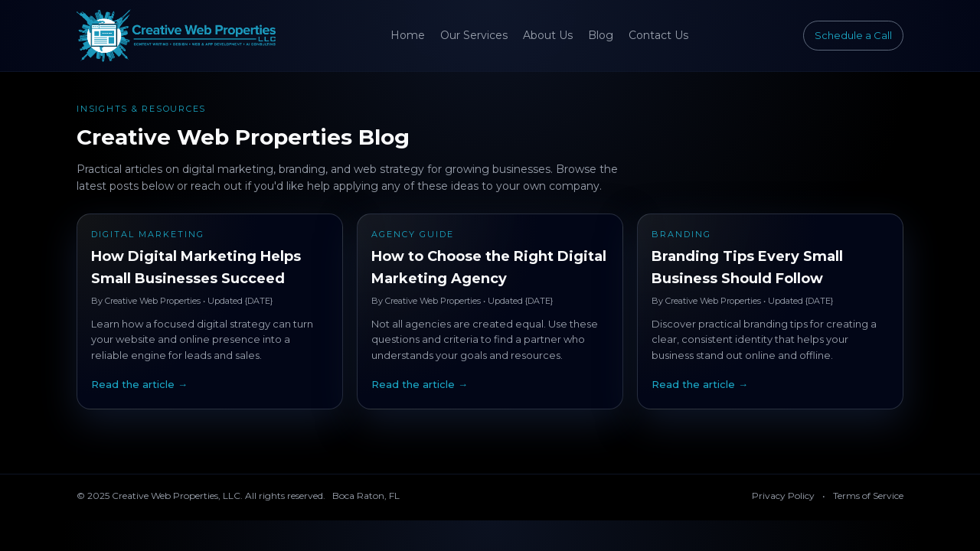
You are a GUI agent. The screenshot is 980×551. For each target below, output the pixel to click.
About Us (548, 35)
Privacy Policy (783, 496)
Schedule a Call (853, 35)
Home (408, 35)
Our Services (474, 35)
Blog (601, 35)
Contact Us (658, 35)
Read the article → (139, 384)
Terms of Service (868, 496)
